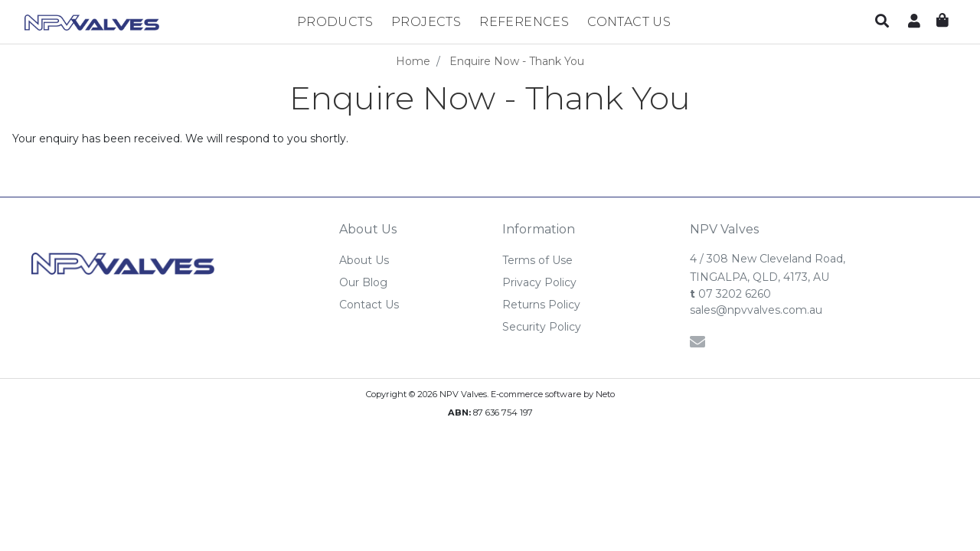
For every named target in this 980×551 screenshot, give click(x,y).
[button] (882, 22)
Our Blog (363, 282)
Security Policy (542, 327)
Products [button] (335, 22)
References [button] (524, 22)
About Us (364, 260)
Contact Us (629, 22)
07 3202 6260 (730, 294)
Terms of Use (537, 260)
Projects (426, 22)
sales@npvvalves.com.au (756, 310)
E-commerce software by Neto (553, 394)
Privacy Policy (539, 282)
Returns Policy (541, 305)
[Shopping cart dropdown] (942, 21)
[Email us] (697, 342)
